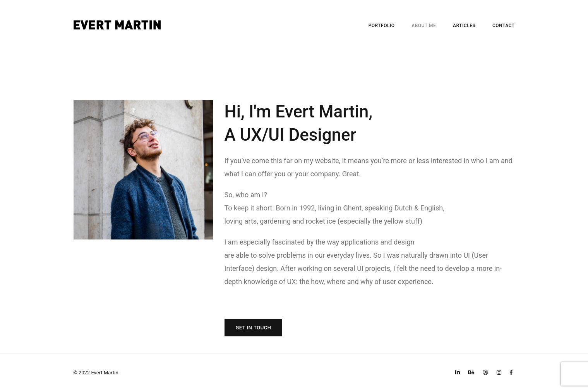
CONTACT (504, 26)
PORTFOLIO (382, 26)
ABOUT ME (424, 26)
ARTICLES (464, 26)
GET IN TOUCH (254, 328)
